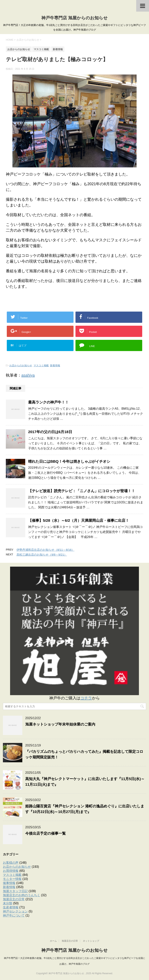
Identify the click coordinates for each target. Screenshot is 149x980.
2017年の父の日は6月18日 (50, 432)
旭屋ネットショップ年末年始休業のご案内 (60, 724)
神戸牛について (14, 915)
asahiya (28, 375)
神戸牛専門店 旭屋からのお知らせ (74, 18)
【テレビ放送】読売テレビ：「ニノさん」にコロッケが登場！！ (82, 491)
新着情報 (55, 365)
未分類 (8, 903)
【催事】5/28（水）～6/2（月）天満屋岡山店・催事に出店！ (79, 520)
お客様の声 (11, 863)
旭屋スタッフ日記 (15, 891)
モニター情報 (12, 879)
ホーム (53, 941)
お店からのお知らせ (21, 365)
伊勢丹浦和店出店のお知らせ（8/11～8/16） (45, 550)
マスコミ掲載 (41, 365)
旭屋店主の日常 (14, 899)
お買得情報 (11, 871)
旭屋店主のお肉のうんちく (22, 895)
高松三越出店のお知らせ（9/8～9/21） (42, 555)
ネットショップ (91, 941)
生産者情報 (11, 907)
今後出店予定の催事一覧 (45, 833)
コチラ (86, 698)
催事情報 (9, 883)
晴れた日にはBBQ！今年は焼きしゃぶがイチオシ (69, 461)
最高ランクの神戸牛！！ (48, 402)
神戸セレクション (15, 911)
